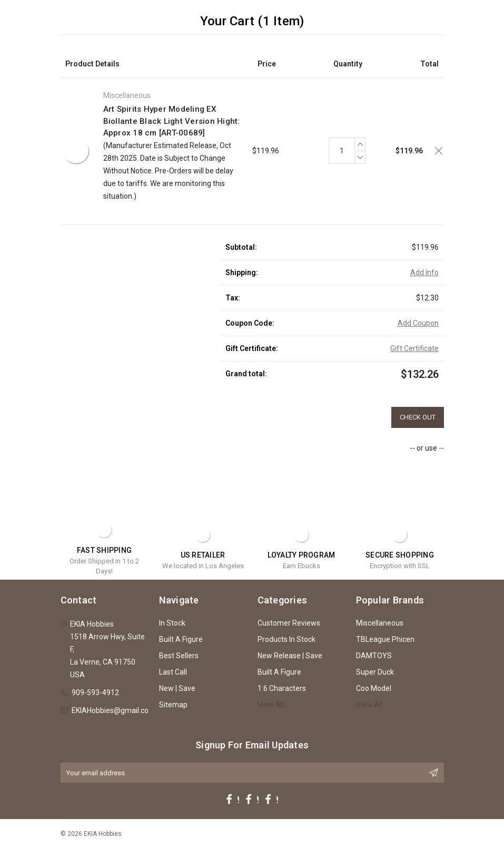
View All (271, 705)
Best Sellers (179, 656)
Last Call (173, 672)
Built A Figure (181, 639)
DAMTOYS (374, 656)
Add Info (424, 272)
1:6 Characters (282, 688)
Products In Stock (286, 639)
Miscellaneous (380, 623)
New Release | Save (290, 656)
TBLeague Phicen (385, 639)
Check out (418, 417)
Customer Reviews (289, 623)
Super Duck (375, 672)
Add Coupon (418, 323)
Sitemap (173, 705)
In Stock (172, 623)
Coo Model (374, 688)
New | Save (177, 688)
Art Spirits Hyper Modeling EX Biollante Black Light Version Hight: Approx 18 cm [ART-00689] (172, 121)
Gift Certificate (414, 348)
